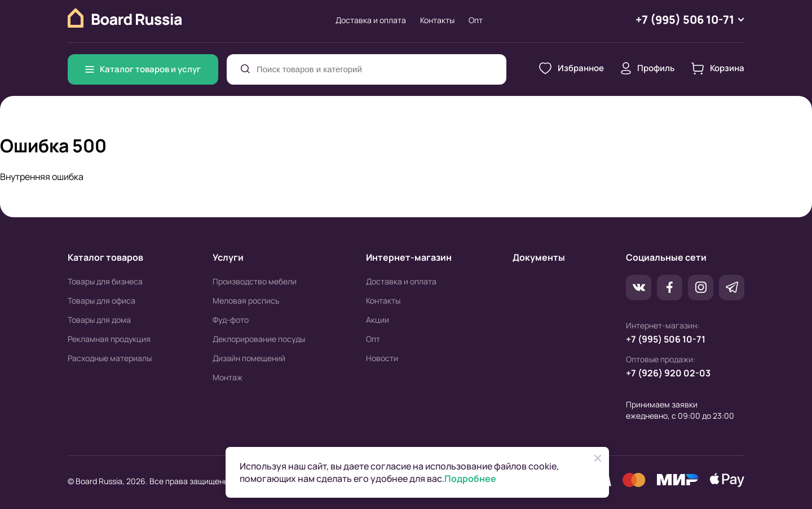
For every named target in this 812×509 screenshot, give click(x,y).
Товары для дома (99, 320)
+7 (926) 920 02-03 (668, 373)
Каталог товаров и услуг (143, 69)
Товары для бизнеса (105, 281)
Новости (382, 358)
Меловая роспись (246, 300)
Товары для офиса (101, 300)
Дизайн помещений (249, 358)
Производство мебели (255, 281)
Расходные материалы (110, 358)
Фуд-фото (231, 320)
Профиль (648, 68)
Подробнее (470, 479)
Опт (476, 20)
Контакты (437, 20)
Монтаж (228, 377)
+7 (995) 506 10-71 (666, 339)
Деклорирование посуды (259, 339)
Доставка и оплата (371, 20)
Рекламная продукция (109, 339)
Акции (378, 320)
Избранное (572, 68)
